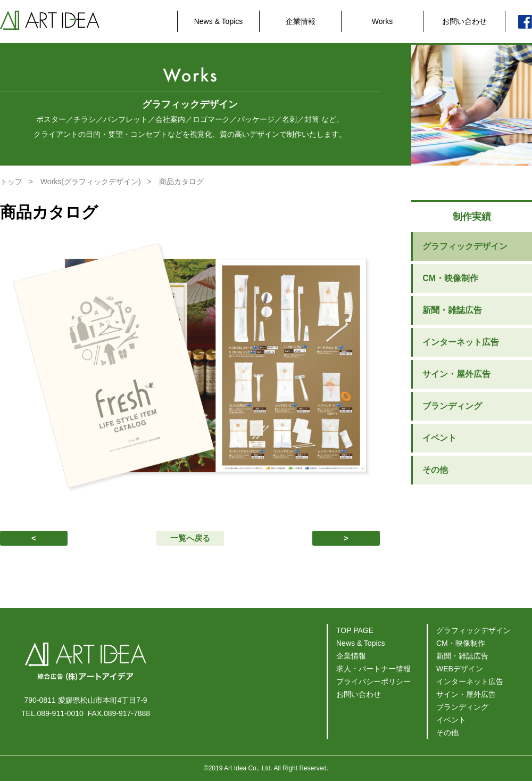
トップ (11, 182)
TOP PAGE (355, 630)
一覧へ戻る (190, 538)
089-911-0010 (60, 713)
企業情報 (301, 21)
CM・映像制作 (450, 278)
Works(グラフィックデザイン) (91, 182)
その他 (435, 470)
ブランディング (452, 406)
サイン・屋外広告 (456, 374)
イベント (439, 438)
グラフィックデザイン (465, 246)
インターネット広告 (461, 342)
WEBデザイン (460, 669)
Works (382, 21)
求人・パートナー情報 (373, 669)
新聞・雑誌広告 (452, 310)
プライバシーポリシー (373, 681)
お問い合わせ (464, 21)
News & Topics (219, 21)
